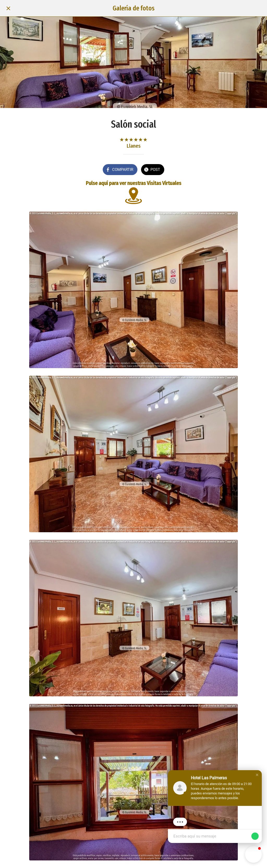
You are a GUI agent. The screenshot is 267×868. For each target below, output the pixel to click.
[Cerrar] (8, 8)
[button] (257, 775)
